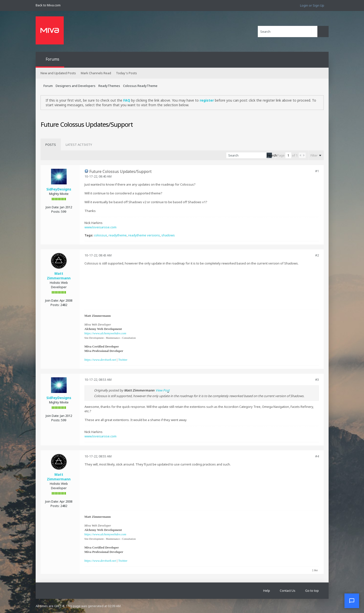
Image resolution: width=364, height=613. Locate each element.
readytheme (118, 235)
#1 (317, 171)
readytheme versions (144, 235)
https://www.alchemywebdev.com (105, 333)
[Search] (288, 32)
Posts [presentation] (51, 145)
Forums (52, 59)
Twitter (123, 360)
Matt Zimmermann (59, 276)
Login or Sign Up (312, 5)
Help (267, 591)
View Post (163, 390)
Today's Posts (126, 73)
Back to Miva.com (48, 5)
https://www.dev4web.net (100, 360)
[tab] (51, 145)
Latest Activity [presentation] (79, 145)
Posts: (56, 211)
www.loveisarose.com (100, 227)
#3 (317, 380)
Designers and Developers (76, 86)
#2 (317, 255)
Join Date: (52, 207)
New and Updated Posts (58, 73)
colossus (101, 235)
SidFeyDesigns (59, 189)
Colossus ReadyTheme (140, 86)
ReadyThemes (109, 86)
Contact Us (288, 591)
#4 (317, 456)
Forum (48, 86)
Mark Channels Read (96, 73)
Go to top (312, 591)
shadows (168, 235)
